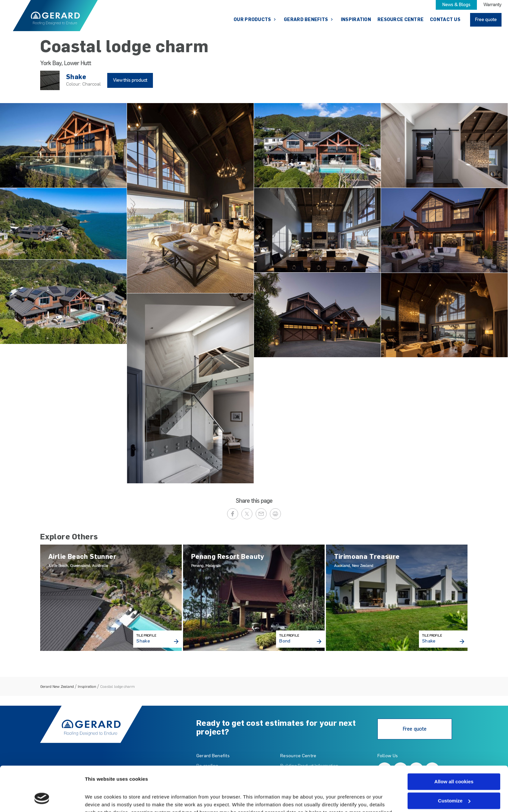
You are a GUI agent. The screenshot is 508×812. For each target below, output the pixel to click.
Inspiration (356, 20)
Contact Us (445, 20)
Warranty (492, 5)
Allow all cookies (454, 743)
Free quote (486, 20)
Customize (454, 762)
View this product (130, 80)
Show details (100, 799)
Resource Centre (400, 20)
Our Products (253, 20)
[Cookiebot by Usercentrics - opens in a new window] (42, 799)
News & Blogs (456, 5)
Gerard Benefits (306, 20)
